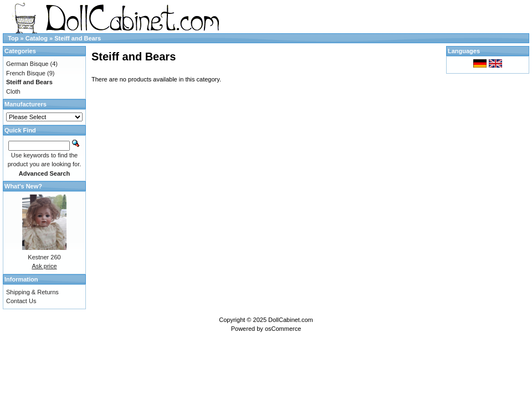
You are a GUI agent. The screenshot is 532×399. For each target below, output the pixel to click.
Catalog (37, 38)
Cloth (13, 91)
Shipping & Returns (32, 292)
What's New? (23, 186)
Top (13, 38)
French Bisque (26, 73)
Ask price (44, 266)
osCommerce (283, 329)
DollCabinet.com (291, 320)
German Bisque (27, 64)
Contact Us (21, 301)
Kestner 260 (44, 257)
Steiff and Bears (78, 38)
